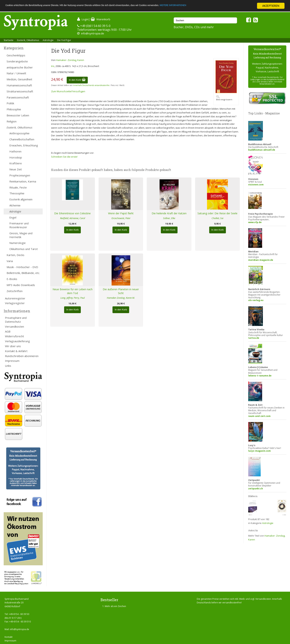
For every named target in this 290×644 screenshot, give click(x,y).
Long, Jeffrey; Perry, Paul (73, 298)
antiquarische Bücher (20, 67)
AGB (8, 331)
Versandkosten (14, 326)
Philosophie (14, 109)
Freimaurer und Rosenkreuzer (19, 225)
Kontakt (9, 637)
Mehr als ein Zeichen (115, 606)
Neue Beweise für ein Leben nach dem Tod (73, 291)
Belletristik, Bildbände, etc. (23, 273)
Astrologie (48, 40)
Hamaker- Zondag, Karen (70, 60)
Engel (13, 217)
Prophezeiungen (20, 175)
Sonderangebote (17, 61)
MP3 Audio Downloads (21, 285)
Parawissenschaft (18, 97)
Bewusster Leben (18, 115)
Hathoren (15, 151)
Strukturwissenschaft (20, 91)
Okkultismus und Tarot (24, 249)
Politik (10, 103)
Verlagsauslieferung (17, 341)
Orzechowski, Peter (121, 218)
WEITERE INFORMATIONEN (220, 6)
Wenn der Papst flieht (121, 213)
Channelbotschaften (22, 139)
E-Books (12, 279)
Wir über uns (13, 346)
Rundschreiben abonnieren (22, 356)
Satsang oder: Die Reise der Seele (217, 213)
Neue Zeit (16, 169)
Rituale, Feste (18, 187)
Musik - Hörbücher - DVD (22, 267)
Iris (53, 66)
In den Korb (77, 80)
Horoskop (16, 157)
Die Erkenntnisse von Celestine (72, 213)
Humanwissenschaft (19, 85)
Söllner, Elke (169, 218)
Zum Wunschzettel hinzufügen (68, 91)
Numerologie (17, 243)
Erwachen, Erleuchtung (24, 145)
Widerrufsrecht (14, 336)
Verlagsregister (15, 303)
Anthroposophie (19, 133)
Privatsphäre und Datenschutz (16, 320)
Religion (12, 121)
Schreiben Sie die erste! (64, 157)
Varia (10, 261)
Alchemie (15, 205)
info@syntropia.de (93, 33)
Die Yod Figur (64, 40)
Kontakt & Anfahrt (16, 351)
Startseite (9, 40)
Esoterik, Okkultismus (28, 40)
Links (8, 366)
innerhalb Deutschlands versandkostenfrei (91, 85)
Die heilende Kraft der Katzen (169, 213)
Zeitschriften (15, 291)
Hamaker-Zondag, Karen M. (121, 298)
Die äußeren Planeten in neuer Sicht (121, 291)
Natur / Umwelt (16, 73)
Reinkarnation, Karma (23, 181)
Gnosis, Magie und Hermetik (21, 235)
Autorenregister (15, 298)
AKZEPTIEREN (271, 6)
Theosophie (17, 193)
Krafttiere (16, 163)
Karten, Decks (15, 255)
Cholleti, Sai (217, 218)
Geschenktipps (16, 55)
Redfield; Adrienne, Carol (73, 218)
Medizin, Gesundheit (19, 79)
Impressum (12, 361)
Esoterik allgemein (21, 199)
